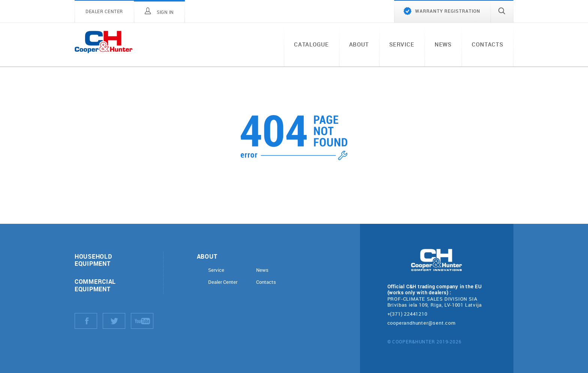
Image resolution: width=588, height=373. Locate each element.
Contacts (487, 44)
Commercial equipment (95, 285)
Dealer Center (223, 282)
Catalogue (311, 44)
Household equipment (93, 260)
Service (402, 44)
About (359, 44)
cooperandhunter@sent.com (421, 323)
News (443, 44)
